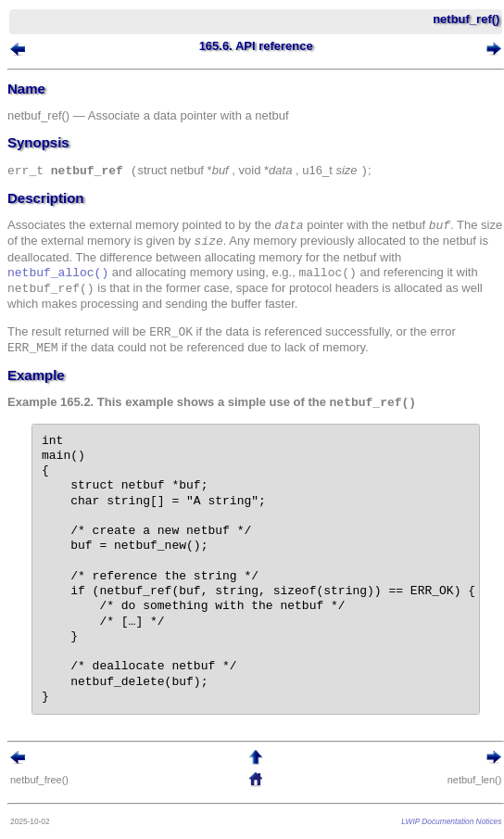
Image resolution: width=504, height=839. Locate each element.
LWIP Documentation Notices (451, 821)
